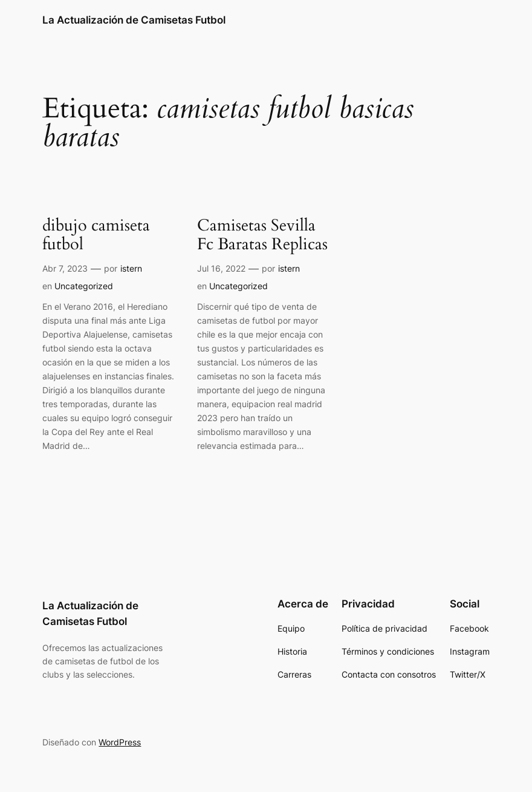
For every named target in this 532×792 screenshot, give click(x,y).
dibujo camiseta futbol (96, 236)
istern (131, 268)
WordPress (120, 742)
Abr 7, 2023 (65, 268)
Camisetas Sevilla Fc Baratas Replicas (262, 236)
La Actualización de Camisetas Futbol (134, 20)
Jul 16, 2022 (221, 268)
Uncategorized (84, 286)
